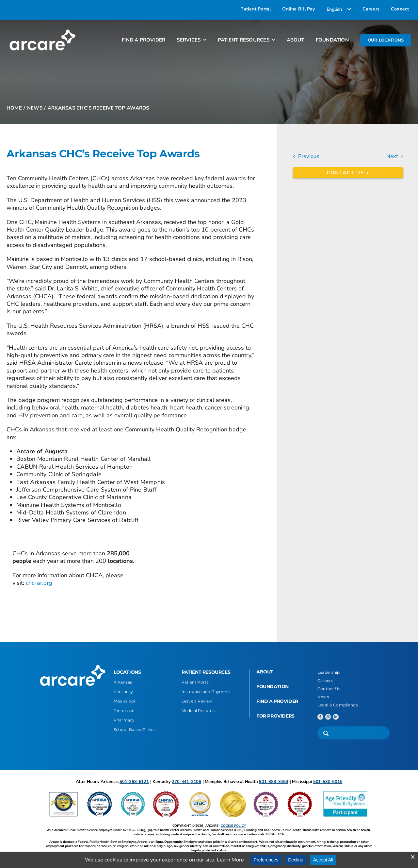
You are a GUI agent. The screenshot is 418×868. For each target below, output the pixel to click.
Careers (325, 680)
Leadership (329, 672)
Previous (309, 156)
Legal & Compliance (338, 705)
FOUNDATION (273, 686)
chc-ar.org (39, 583)
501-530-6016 (328, 782)
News (323, 697)
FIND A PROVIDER (277, 701)
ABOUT (265, 672)
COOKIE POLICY (233, 826)
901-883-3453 (274, 782)
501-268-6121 (134, 782)
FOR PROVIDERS (275, 716)
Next (392, 156)
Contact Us (329, 689)
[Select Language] (339, 9)
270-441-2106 (186, 782)
